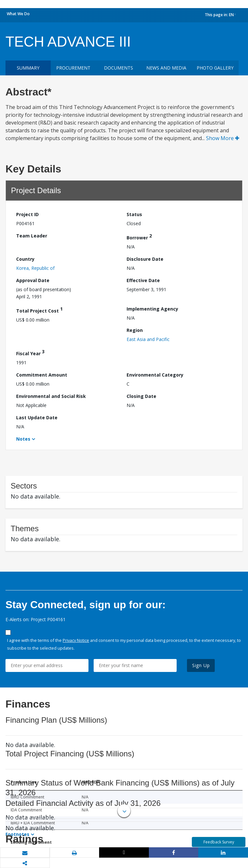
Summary (28, 68)
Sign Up (201, 665)
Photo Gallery (215, 68)
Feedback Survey (219, 842)
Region (135, 330)
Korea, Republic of (35, 268)
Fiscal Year (30, 352)
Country (25, 259)
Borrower (139, 237)
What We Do (18, 14)
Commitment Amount (42, 375)
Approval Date (33, 280)
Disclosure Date (145, 259)
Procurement (73, 68)
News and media (166, 68)
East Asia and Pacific (148, 339)
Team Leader (32, 236)
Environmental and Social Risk (51, 396)
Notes (23, 439)
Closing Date (141, 396)
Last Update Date (37, 418)
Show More (223, 138)
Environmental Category (155, 375)
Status (134, 214)
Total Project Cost (39, 310)
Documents (119, 68)
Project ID (27, 214)
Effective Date (143, 280)
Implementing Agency (152, 309)
